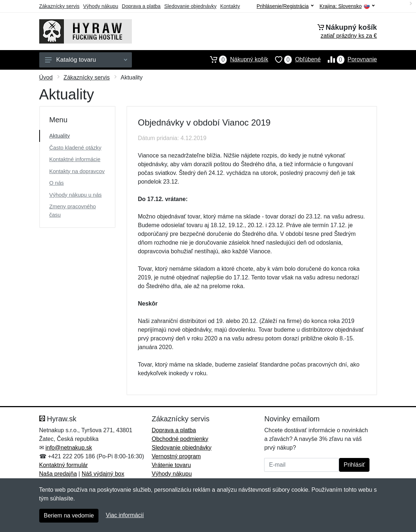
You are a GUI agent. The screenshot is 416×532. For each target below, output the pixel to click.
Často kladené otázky (75, 148)
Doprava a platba (141, 6)
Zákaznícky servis (59, 6)
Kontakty (230, 6)
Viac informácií (125, 515)
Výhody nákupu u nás (76, 195)
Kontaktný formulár (64, 465)
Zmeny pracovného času (73, 210)
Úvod (46, 77)
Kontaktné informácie (75, 159)
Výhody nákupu (101, 6)
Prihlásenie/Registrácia (285, 6)
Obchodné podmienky (180, 439)
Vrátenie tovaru (171, 465)
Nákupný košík (236, 60)
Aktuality (60, 136)
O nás (57, 183)
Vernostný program (176, 456)
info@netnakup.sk (69, 448)
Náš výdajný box (103, 474)
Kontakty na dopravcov (77, 171)
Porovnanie (349, 60)
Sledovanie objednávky (190, 6)
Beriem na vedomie (69, 515)
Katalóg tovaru (86, 60)
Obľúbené (294, 60)
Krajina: (347, 6)
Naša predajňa (58, 474)
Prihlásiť (354, 465)
